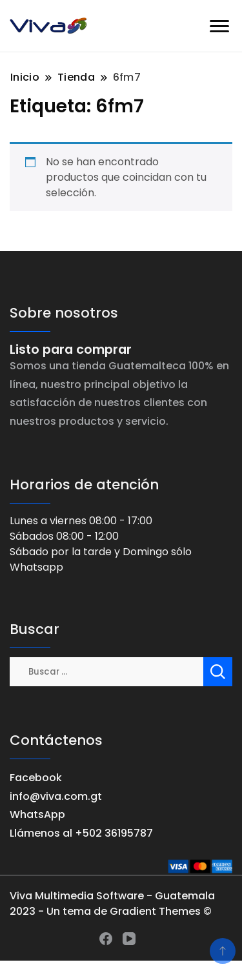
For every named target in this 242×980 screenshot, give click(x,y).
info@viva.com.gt (56, 796)
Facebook (36, 778)
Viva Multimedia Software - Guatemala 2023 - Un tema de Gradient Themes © (112, 903)
